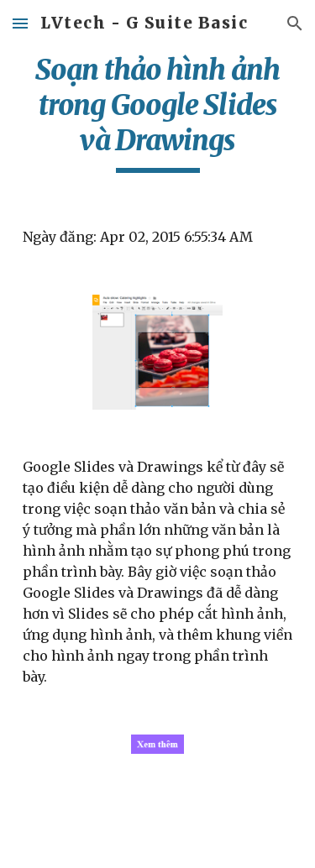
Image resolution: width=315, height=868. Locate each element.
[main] (158, 112)
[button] (20, 23)
